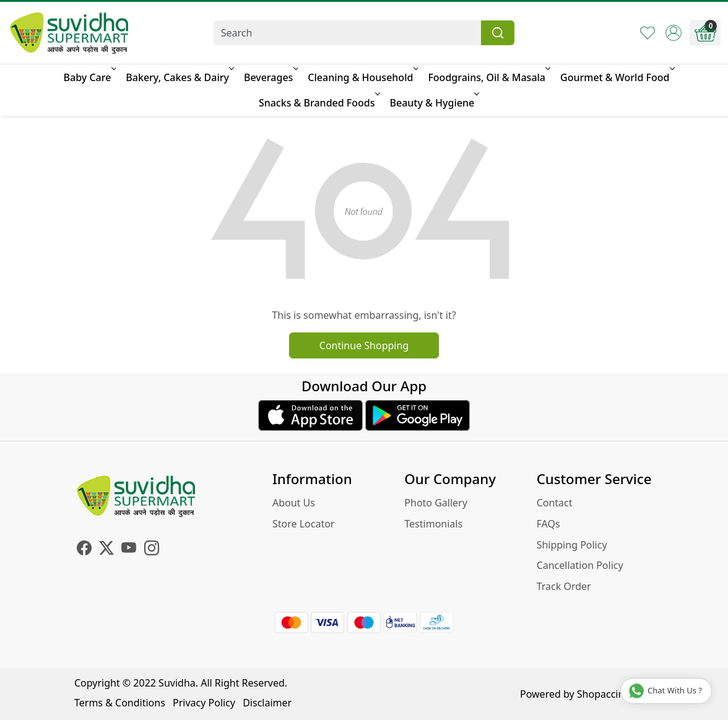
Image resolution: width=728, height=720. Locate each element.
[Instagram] (152, 550)
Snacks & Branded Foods (318, 103)
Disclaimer (267, 703)
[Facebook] (84, 550)
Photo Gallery (436, 503)
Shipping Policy (572, 545)
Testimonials (433, 524)
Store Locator (304, 524)
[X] (106, 550)
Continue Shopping (364, 345)
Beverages (270, 77)
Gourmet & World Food (616, 77)
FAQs (548, 524)
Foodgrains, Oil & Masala (488, 77)
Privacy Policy (204, 703)
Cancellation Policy (580, 565)
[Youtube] (129, 550)
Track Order (564, 586)
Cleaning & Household (362, 77)
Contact (555, 503)
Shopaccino (604, 694)
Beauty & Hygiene (434, 103)
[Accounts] (674, 33)
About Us (294, 503)
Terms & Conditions (120, 703)
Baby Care (89, 77)
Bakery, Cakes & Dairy (179, 77)
